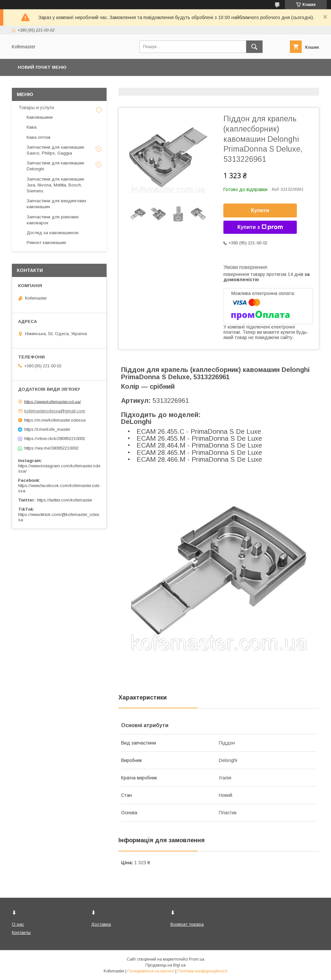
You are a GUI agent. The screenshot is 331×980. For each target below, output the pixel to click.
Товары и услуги (36, 108)
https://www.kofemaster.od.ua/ (52, 401)
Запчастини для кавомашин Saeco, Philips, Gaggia (55, 150)
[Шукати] (254, 47)
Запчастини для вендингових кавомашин (57, 204)
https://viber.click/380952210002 (55, 439)
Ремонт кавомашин (46, 243)
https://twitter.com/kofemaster (64, 500)
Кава (32, 127)
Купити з (260, 227)
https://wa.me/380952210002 (51, 448)
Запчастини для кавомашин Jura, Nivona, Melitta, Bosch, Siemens (55, 185)
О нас (18, 924)
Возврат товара (187, 924)
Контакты (21, 932)
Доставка (101, 924)
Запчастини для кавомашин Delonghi (55, 166)
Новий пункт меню (42, 67)
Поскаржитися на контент (151, 971)
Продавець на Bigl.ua (165, 965)
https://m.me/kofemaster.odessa (55, 420)
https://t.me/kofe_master (47, 429)
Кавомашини (40, 117)
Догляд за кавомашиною (53, 233)
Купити (260, 210)
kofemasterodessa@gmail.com (55, 411)
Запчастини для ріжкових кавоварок (53, 220)
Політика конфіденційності (202, 971)
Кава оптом (38, 137)
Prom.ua (197, 959)
